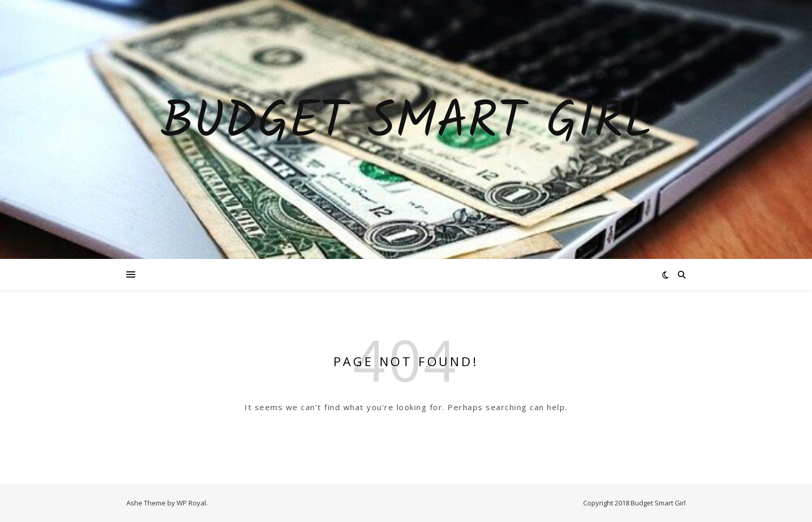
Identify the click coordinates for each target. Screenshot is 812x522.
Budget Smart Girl (406, 123)
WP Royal (191, 503)
